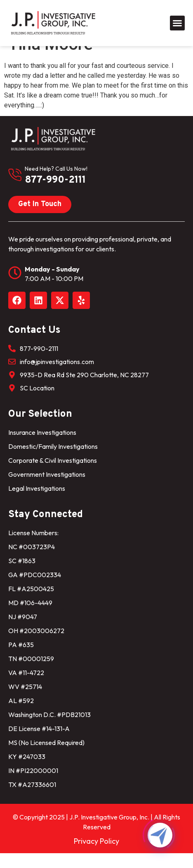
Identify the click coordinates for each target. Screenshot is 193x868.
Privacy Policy (96, 856)
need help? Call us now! (56, 183)
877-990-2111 (55, 195)
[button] (177, 23)
